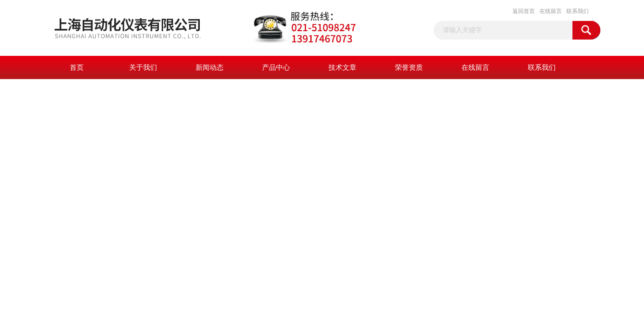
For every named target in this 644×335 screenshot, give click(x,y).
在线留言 (551, 11)
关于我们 (143, 67)
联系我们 (578, 11)
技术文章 (342, 67)
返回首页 (524, 11)
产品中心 (276, 67)
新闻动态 (210, 67)
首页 (77, 67)
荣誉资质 (409, 67)
